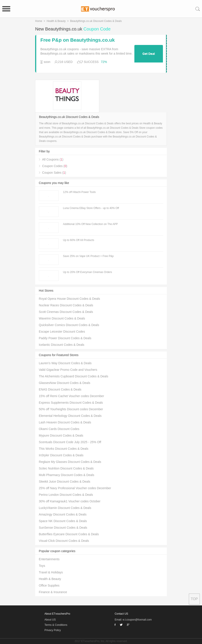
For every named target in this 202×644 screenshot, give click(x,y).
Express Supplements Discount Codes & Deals (71, 403)
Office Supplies (49, 585)
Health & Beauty (56, 21)
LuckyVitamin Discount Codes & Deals (65, 508)
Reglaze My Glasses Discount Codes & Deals (70, 462)
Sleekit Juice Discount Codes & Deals (65, 482)
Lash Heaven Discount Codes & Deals (65, 422)
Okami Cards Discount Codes (59, 429)
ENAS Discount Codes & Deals (60, 389)
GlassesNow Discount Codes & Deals (65, 383)
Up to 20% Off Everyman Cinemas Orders (87, 272)
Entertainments (49, 559)
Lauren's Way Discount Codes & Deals (65, 363)
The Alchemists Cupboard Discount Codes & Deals (74, 376)
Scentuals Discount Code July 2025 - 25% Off (70, 442)
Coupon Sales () (54, 173)
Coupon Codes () (55, 166)
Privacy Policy (53, 630)
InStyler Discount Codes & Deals (61, 455)
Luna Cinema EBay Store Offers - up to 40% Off (91, 208)
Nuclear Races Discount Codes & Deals (66, 305)
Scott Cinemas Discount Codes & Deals (66, 312)
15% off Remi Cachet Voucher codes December (71, 396)
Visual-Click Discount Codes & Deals (64, 541)
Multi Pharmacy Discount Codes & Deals (67, 475)
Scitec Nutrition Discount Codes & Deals (66, 468)
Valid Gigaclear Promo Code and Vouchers (68, 370)
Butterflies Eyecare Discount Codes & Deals (69, 534)
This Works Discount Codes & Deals (64, 449)
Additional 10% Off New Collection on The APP (90, 224)
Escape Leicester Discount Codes (62, 332)
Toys (42, 566)
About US (50, 620)
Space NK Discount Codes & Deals (63, 521)
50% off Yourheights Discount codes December (71, 409)
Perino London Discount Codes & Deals (66, 495)
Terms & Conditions (56, 625)
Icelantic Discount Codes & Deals (62, 345)
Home (39, 21)
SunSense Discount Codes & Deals (63, 528)
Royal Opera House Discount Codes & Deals (69, 299)
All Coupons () (53, 159)
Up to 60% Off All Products (79, 240)
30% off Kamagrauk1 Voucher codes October (70, 501)
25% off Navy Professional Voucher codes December (75, 488)
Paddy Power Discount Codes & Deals (65, 338)
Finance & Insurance (53, 592)
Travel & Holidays (51, 572)
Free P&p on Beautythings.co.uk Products (78, 40)
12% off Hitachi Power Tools (79, 192)
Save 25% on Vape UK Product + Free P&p (88, 256)
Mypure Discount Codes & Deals (61, 435)
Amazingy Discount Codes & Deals (63, 514)
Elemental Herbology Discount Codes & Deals (70, 416)
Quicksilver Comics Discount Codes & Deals (69, 325)
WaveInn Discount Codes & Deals (62, 318)
